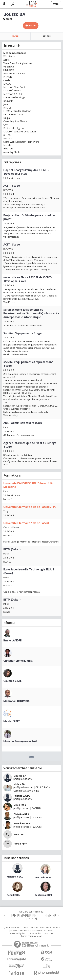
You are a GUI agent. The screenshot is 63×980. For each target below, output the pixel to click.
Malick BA (19, 784)
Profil (15, 36)
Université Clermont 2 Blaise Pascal (26, 523)
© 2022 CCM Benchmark (32, 936)
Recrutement (45, 928)
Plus (32, 756)
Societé (56, 928)
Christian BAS (21, 814)
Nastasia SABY (43, 877)
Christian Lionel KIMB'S (18, 661)
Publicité (34, 928)
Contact (25, 928)
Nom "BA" (19, 834)
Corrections (48, 934)
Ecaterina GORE (44, 895)
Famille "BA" (20, 844)
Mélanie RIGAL (15, 877)
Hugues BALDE (22, 796)
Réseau (47, 36)
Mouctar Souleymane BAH (20, 741)
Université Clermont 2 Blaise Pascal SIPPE (30, 507)
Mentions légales (17, 934)
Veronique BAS (22, 823)
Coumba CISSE (12, 681)
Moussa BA (20, 776)
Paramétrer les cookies (43, 931)
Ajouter (32, 25)
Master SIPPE (12, 721)
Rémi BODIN (14, 895)
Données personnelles (20, 931)
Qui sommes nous (12, 928)
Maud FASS (20, 805)
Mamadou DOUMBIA (16, 701)
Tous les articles (34, 934)
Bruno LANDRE (12, 640)
